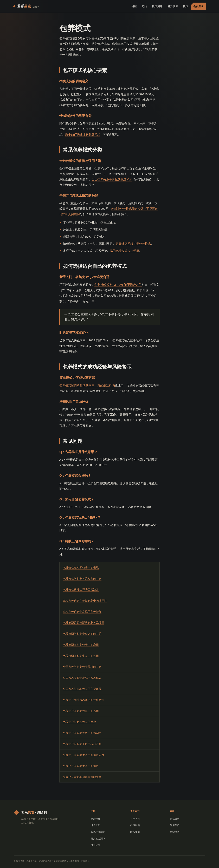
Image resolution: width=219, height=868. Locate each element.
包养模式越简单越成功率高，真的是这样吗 (87, 385)
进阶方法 (95, 825)
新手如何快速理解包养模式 (83, 134)
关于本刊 (135, 819)
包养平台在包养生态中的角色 (81, 766)
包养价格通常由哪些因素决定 (81, 590)
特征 (134, 6)
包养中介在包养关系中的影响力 (82, 733)
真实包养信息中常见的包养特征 (82, 612)
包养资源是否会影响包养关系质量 (84, 623)
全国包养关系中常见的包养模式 (112, 179)
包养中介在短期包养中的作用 (81, 711)
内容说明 (135, 825)
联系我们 (135, 832)
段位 (186, 6)
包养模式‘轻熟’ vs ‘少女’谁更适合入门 (118, 285)
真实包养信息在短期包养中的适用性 (85, 601)
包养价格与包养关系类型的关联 (82, 579)
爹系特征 (95, 819)
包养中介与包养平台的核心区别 (82, 744)
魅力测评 (173, 6)
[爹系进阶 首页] (26, 6)
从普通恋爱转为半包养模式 (133, 244)
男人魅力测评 (98, 838)
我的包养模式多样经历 (124, 251)
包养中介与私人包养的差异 (79, 722)
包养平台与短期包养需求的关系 (82, 777)
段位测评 (157, 6)
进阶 (144, 6)
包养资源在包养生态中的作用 (81, 656)
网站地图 (175, 832)
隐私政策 (175, 819)
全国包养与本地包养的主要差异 (82, 689)
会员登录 (198, 6)
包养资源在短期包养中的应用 (81, 645)
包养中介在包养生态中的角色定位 (84, 755)
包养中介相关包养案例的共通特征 (84, 700)
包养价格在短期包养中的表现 (81, 567)
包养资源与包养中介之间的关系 (82, 634)
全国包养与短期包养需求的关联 (82, 667)
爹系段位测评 (98, 832)
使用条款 (175, 825)
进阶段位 (95, 845)
